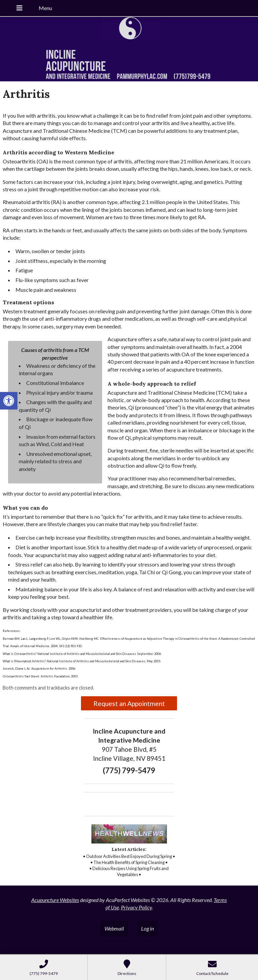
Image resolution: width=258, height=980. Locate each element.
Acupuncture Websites (55, 900)
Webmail (114, 928)
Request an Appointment (129, 703)
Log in (147, 928)
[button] (9, 401)
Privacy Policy (136, 907)
